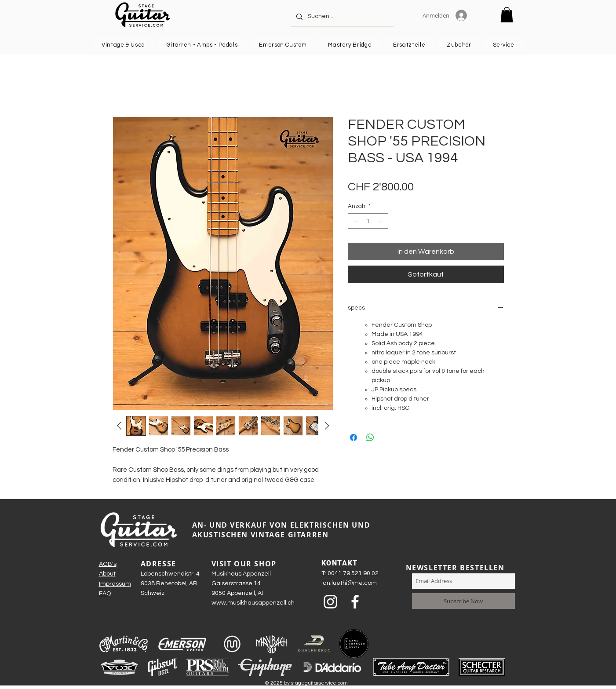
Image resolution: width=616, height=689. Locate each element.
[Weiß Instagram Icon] (330, 602)
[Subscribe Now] (463, 601)
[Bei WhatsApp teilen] (370, 437)
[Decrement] (354, 221)
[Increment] (382, 221)
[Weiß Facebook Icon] (355, 602)
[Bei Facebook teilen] (354, 437)
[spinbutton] (368, 221)
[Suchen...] (341, 16)
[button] (507, 15)
